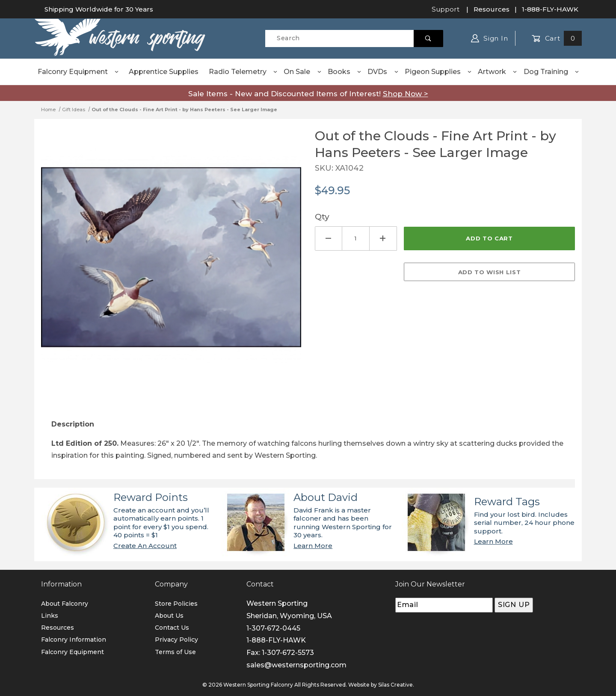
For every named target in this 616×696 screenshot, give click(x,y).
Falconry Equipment (78, 72)
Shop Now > (406, 94)
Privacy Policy (176, 640)
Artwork (498, 72)
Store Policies (176, 604)
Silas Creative (395, 685)
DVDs (383, 72)
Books (345, 72)
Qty (322, 216)
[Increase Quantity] (383, 238)
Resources (492, 9)
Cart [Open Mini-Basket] (557, 38)
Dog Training (552, 72)
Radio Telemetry (243, 72)
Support (446, 9)
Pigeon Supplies (438, 72)
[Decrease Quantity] (329, 238)
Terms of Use (175, 652)
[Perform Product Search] (428, 39)
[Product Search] (339, 39)
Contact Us (172, 628)
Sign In (490, 38)
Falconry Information (74, 640)
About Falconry (65, 604)
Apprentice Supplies (164, 72)
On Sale (303, 72)
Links (50, 616)
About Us (169, 616)
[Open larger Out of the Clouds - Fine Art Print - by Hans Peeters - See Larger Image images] (171, 264)
